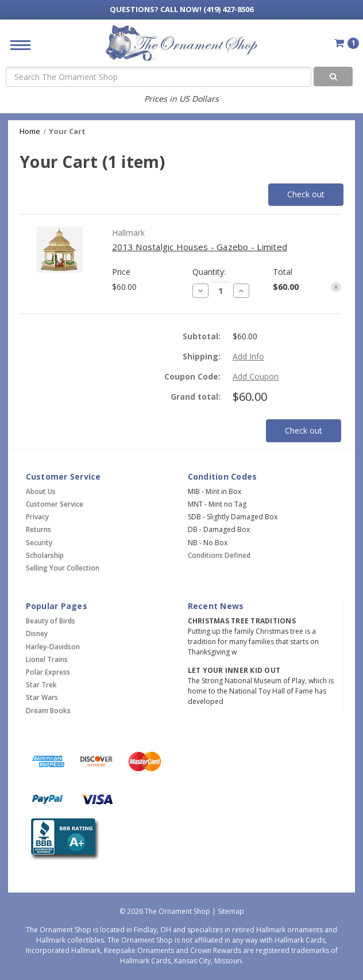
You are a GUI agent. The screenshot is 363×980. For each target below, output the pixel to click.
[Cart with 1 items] (347, 43)
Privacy (37, 517)
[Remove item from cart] (336, 287)
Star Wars (42, 697)
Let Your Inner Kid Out (234, 670)
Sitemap (231, 911)
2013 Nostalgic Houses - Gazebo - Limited (200, 247)
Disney (37, 633)
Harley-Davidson (53, 647)
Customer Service (55, 504)
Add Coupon (256, 376)
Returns (38, 529)
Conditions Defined (219, 555)
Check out (306, 194)
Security (39, 543)
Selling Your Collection (63, 568)
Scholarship (45, 555)
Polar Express (48, 672)
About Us (41, 491)
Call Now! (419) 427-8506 (181, 9)
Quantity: (209, 272)
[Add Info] (248, 356)
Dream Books (48, 711)
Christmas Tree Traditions (242, 621)
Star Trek (41, 685)
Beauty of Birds (51, 621)
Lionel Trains (47, 659)
